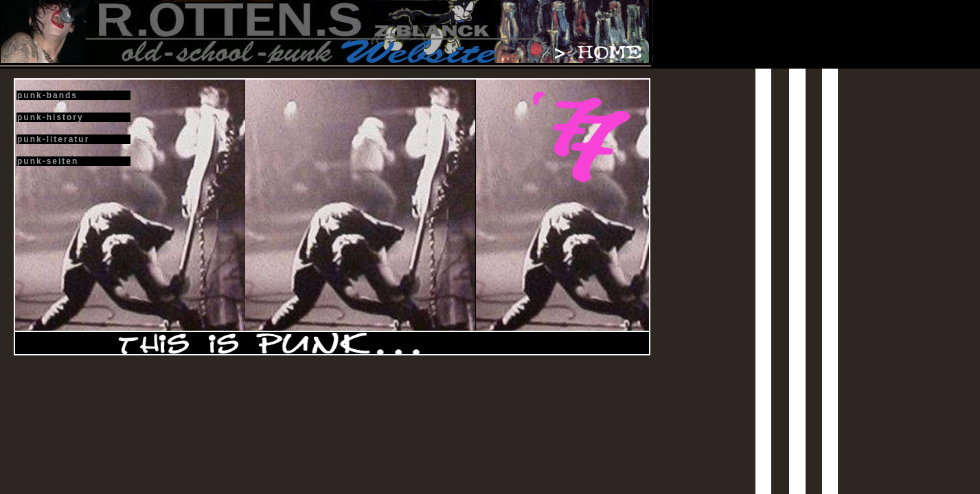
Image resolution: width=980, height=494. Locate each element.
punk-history (50, 117)
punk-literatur (53, 139)
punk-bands (47, 95)
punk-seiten (48, 161)
